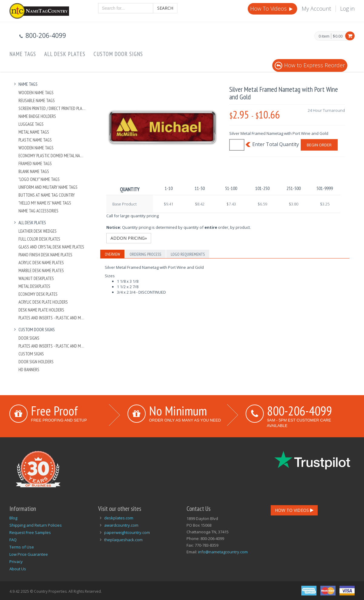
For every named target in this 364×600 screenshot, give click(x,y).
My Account (316, 8)
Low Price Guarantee (29, 554)
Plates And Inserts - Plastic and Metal (52, 318)
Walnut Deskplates (36, 278)
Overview (112, 254)
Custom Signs (31, 354)
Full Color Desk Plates (39, 239)
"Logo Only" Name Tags (39, 179)
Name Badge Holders (37, 116)
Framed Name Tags (35, 163)
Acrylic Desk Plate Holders (43, 302)
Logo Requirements (188, 254)
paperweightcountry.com (127, 532)
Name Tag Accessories (38, 211)
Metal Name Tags (34, 132)
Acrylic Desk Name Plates (41, 263)
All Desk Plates (65, 54)
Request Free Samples (30, 532)
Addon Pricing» (129, 238)
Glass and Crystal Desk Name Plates (51, 247)
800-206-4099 (299, 411)
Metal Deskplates (34, 286)
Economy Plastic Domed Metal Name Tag (52, 156)
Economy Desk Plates (38, 294)
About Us (18, 569)
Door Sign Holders (36, 362)
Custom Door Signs (118, 54)
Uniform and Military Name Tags (48, 187)
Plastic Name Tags (35, 140)
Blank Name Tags (34, 171)
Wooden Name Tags (36, 93)
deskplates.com (119, 518)
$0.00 (338, 36)
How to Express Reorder (310, 65)
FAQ (13, 540)
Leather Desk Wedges (38, 231)
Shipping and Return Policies (36, 525)
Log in (347, 8)
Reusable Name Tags (37, 100)
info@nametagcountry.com (223, 552)
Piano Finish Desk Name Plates (45, 255)
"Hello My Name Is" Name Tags (45, 203)
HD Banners (29, 370)
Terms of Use (22, 547)
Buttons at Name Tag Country (47, 195)
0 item (324, 36)
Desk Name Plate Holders (41, 310)
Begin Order (319, 145)
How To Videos (272, 8)
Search (165, 8)
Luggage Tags (31, 124)
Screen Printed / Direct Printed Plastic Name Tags (52, 108)
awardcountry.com (121, 525)
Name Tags (23, 54)
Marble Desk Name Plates (41, 270)
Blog (13, 518)
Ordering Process (145, 254)
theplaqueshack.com (123, 540)
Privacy (16, 562)
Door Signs (29, 338)
